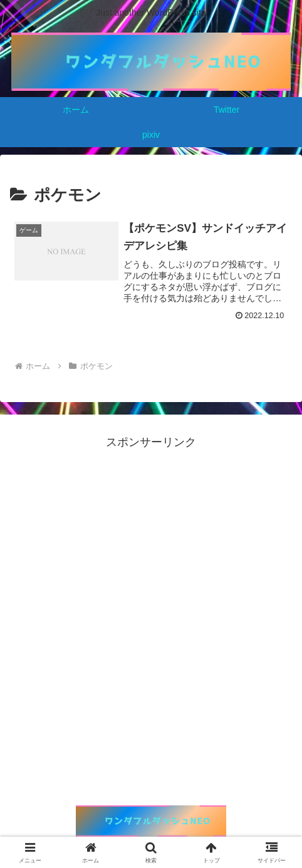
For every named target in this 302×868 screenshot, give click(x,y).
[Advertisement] (151, 603)
